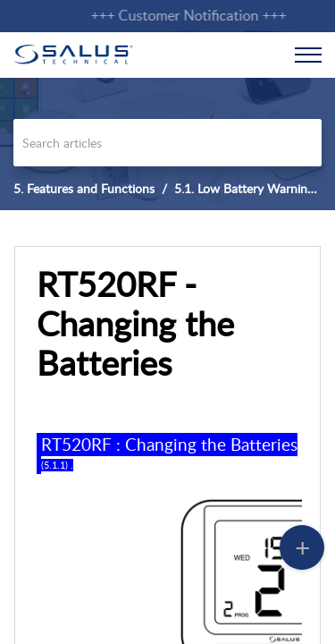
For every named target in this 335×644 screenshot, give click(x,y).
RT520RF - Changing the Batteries (135, 323)
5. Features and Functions (84, 188)
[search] (167, 143)
